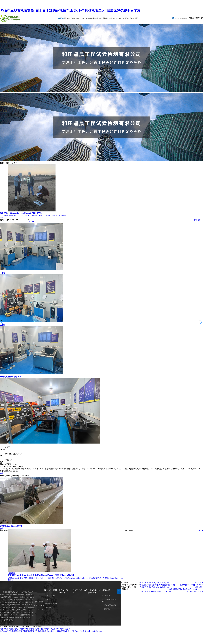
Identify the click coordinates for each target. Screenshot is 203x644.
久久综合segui (47, 631)
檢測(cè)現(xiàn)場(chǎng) (114, 18)
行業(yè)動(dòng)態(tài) (109, 600)
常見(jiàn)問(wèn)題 (109, 605)
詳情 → (3, 473)
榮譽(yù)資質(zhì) (50, 604)
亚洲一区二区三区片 (94, 631)
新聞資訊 (126, 18)
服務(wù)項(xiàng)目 (83, 18)
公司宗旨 (48, 600)
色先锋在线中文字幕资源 (32, 631)
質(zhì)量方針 (49, 608)
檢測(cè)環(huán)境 (97, 18)
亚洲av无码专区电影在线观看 (11, 631)
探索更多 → (199, 220)
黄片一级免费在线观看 (61, 631)
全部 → (200, 530)
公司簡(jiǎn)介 (49, 596)
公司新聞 (106, 595)
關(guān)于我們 (70, 18)
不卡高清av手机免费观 (78, 631)
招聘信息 (106, 609)
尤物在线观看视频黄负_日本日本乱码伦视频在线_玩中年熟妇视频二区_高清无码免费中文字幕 (70, 11)
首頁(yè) (61, 18)
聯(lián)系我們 (135, 18)
